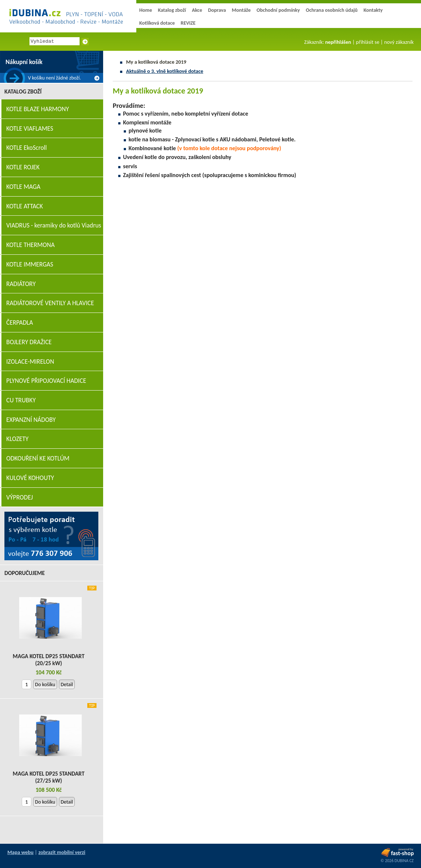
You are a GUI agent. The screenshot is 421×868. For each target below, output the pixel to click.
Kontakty (373, 10)
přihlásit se (367, 42)
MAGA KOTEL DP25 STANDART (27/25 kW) (49, 777)
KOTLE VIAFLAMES (30, 129)
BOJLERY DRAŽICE (29, 342)
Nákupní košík (24, 62)
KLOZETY (17, 439)
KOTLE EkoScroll (27, 148)
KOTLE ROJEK (23, 167)
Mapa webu (20, 852)
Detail (67, 684)
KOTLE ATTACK (25, 206)
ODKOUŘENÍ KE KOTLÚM (38, 458)
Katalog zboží (172, 10)
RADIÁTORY (21, 284)
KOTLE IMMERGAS (30, 264)
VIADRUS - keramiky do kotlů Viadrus (54, 225)
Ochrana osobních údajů (332, 10)
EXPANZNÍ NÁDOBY (31, 420)
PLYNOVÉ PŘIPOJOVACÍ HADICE (46, 381)
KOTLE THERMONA (30, 245)
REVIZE (188, 23)
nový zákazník (399, 42)
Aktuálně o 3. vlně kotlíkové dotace (164, 71)
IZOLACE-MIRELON (30, 362)
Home (146, 10)
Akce (197, 10)
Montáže (241, 10)
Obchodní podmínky (278, 10)
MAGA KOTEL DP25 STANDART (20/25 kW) (49, 660)
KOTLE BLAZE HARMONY (38, 109)
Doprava (217, 10)
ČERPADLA (20, 323)
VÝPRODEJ (20, 497)
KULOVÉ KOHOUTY (30, 478)
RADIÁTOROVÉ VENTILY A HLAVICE (50, 303)
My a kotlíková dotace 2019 (156, 62)
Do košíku (45, 684)
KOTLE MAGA (23, 187)
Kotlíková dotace (157, 23)
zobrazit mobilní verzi (62, 852)
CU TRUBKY (21, 400)
